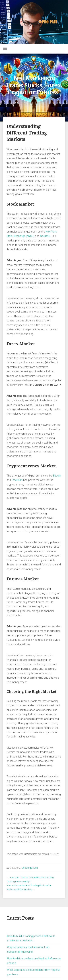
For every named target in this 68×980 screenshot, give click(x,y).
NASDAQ (45, 236)
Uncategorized (30, 868)
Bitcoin (57, 476)
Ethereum (17, 480)
